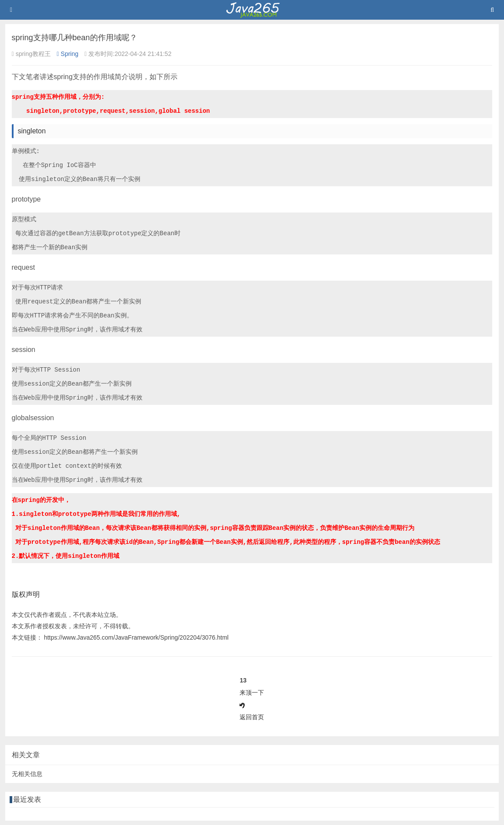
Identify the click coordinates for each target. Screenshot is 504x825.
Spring (68, 54)
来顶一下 (252, 693)
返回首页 (252, 717)
